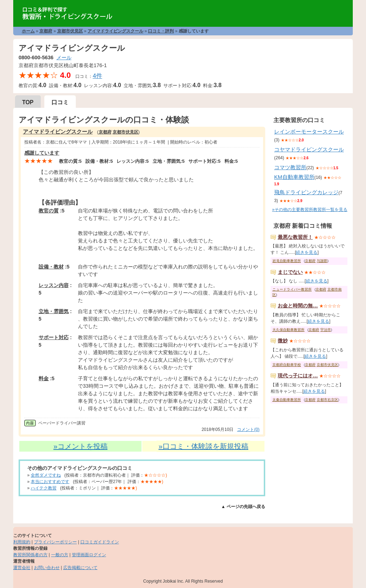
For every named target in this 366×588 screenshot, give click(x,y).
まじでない (290, 272)
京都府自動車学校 (287, 365)
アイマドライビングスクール (115, 31)
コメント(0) (248, 429)
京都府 (46, 31)
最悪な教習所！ (295, 237)
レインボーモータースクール (309, 132)
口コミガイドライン (100, 542)
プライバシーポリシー (55, 542)
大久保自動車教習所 (288, 330)
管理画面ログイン (89, 555)
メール (64, 57)
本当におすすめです (50, 482)
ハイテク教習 (44, 488)
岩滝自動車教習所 (287, 261)
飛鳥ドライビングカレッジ (306, 192)
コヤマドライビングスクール (309, 149)
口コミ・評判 (161, 31)
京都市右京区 (327, 400)
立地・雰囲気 (54, 311)
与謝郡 (322, 261)
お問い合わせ (47, 568)
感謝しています (42, 153)
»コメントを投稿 (80, 446)
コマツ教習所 (290, 167)
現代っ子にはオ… (298, 376)
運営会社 (22, 568)
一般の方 (60, 555)
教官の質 (49, 211)
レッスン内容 (54, 285)
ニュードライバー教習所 (292, 289)
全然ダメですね (46, 475)
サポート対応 (54, 337)
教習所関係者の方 (30, 555)
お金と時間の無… (298, 306)
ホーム (28, 31)
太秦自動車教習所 (287, 400)
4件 (97, 76)
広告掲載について (80, 568)
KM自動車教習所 (294, 177)
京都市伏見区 (70, 31)
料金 (44, 378)
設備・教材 (51, 267)
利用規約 (22, 542)
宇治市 (326, 330)
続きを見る (307, 252)
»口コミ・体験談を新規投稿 (203, 446)
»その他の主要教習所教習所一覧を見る (310, 210)
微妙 (283, 341)
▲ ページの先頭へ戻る (243, 507)
